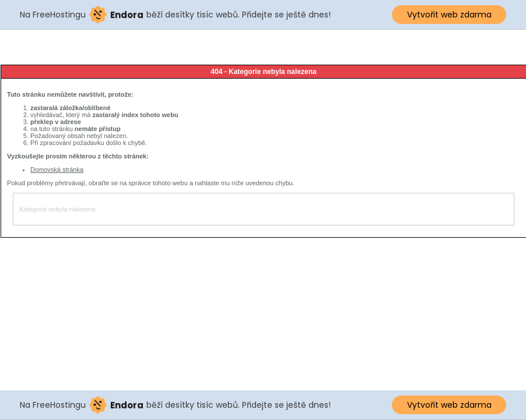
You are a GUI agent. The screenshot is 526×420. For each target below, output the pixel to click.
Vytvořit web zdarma (449, 15)
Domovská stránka (57, 170)
